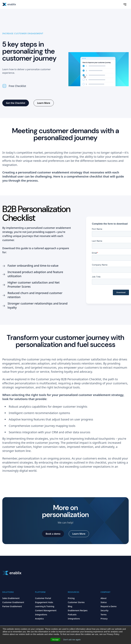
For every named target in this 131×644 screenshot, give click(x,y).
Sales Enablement (11, 598)
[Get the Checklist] (16, 103)
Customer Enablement (13, 602)
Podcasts (72, 615)
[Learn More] (44, 103)
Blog (70, 606)
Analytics (40, 619)
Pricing (71, 598)
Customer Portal (43, 598)
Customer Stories (76, 602)
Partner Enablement (12, 606)
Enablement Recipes (78, 610)
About (104, 598)
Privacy (104, 619)
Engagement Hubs (44, 602)
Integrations (41, 615)
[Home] (9, 4)
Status (104, 602)
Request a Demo (109, 606)
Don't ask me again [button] (72, 640)
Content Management (46, 610)
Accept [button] (55, 640)
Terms (104, 615)
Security (105, 610)
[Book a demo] (53, 534)
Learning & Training (45, 606)
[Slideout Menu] (125, 4)
